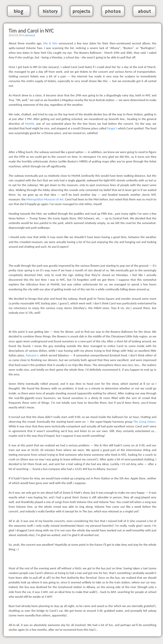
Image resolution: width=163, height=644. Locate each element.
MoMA (30, 124)
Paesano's (32, 355)
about (144, 12)
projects (81, 12)
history (50, 12)
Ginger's (112, 128)
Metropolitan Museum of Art (45, 199)
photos (113, 12)
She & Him (50, 43)
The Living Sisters (145, 422)
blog (19, 12)
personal (30, 35)
